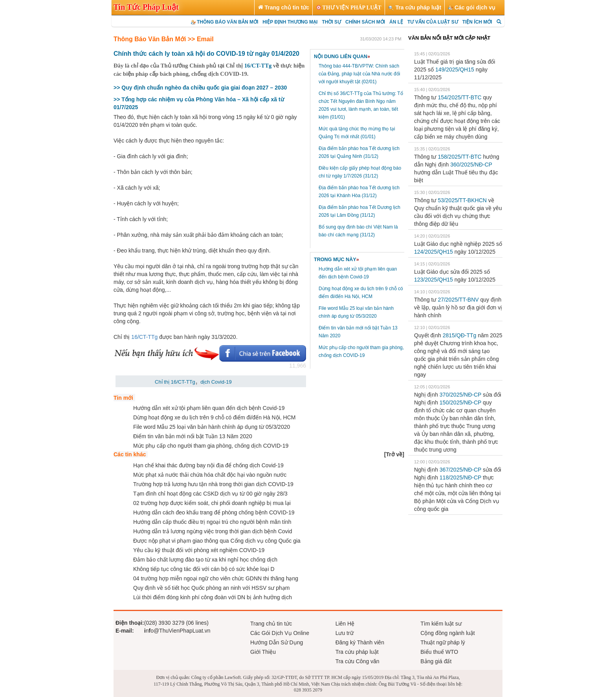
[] (394, 454)
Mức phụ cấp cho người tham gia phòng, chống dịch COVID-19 (211, 446)
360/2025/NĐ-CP (471, 165)
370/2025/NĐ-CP (460, 395)
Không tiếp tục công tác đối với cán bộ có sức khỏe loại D (204, 569)
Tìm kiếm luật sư (441, 624)
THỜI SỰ (331, 22)
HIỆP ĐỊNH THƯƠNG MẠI (290, 22)
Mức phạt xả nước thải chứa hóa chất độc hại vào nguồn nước (210, 475)
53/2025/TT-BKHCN (462, 200)
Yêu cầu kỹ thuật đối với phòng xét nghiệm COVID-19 (199, 550)
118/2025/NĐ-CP (460, 477)
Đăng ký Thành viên (360, 642)
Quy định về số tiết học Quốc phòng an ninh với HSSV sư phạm (211, 588)
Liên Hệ (345, 624)
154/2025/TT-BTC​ (459, 97)
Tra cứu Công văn (357, 661)
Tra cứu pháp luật (357, 652)
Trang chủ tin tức (271, 624)
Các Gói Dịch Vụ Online (280, 633)
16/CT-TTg (257, 66)
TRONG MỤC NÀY (336, 260)
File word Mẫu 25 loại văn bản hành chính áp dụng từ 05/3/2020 (212, 427)
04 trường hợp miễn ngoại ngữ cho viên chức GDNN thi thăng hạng (216, 578)
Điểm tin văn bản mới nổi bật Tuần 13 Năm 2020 (193, 436)
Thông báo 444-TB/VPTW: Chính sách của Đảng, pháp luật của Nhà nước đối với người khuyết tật (359, 74)
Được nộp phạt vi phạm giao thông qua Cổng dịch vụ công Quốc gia (217, 541)
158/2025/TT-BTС (459, 157)
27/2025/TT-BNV (458, 300)
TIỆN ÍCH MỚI (477, 22)
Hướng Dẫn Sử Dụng (277, 642)
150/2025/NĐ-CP (460, 402)
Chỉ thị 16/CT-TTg (175, 382)
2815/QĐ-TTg (460, 335)
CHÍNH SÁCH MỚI (365, 22)
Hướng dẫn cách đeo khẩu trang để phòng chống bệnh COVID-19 (214, 512)
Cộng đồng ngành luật (447, 633)
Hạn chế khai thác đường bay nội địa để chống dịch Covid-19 (208, 465)
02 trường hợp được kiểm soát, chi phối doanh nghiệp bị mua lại (212, 503)
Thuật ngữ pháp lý (443, 642)
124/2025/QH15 (434, 252)
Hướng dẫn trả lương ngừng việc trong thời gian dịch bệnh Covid (213, 531)
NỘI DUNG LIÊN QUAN (342, 57)
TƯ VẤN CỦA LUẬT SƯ (433, 22)
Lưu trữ (345, 633)
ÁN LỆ (396, 22)
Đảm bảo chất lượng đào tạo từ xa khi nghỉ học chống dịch (205, 560)
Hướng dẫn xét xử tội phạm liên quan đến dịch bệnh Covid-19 (209, 408)
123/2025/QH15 (434, 280)
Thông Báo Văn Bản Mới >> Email (164, 39)
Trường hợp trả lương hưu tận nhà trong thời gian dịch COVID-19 (213, 484)
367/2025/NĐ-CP (460, 470)
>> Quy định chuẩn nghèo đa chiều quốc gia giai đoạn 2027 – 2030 (200, 88)
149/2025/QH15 (455, 70)
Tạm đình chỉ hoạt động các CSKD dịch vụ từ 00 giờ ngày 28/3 (210, 494)
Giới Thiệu (263, 652)
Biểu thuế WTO (439, 652)
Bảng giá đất (436, 661)
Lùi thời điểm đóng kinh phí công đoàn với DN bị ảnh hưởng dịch (213, 597)
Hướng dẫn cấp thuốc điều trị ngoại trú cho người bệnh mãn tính (212, 522)
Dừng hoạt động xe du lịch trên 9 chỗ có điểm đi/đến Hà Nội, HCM (214, 417)
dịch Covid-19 (216, 382)
